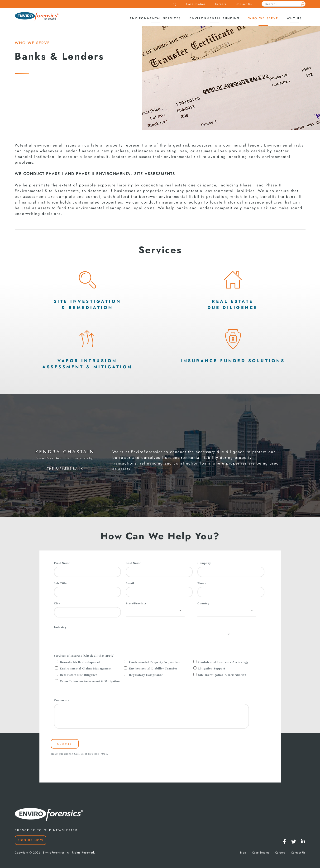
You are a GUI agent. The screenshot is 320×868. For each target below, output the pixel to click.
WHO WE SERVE (32, 43)
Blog (173, 4)
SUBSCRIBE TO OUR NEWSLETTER (46, 830)
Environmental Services (155, 18)
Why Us (294, 18)
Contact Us (244, 4)
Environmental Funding (215, 18)
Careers (221, 4)
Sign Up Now (31, 840)
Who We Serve (263, 18)
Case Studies (196, 4)
